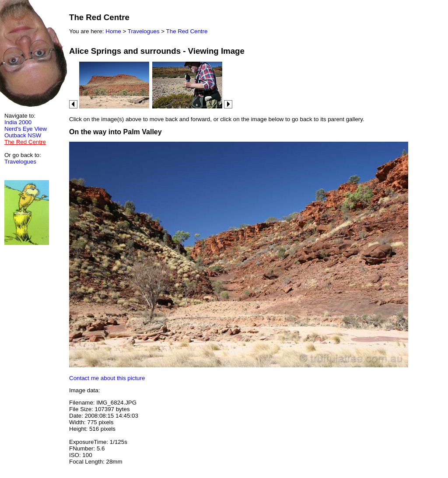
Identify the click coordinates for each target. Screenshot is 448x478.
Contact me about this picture (107, 378)
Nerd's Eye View (26, 129)
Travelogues (20, 162)
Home (113, 31)
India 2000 (18, 122)
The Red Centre (187, 31)
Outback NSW (23, 135)
